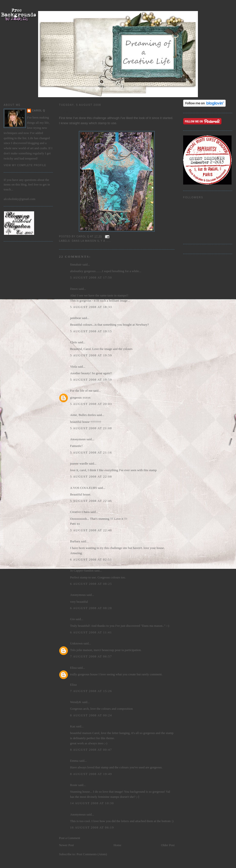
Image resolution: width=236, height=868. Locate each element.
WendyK (76, 702)
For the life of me (81, 391)
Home (118, 845)
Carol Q (39, 111)
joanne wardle (79, 463)
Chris (74, 342)
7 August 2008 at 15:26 (91, 691)
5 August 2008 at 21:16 (91, 452)
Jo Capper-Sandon (82, 570)
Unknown (76, 643)
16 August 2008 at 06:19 (92, 827)
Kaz (73, 726)
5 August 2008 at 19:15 (91, 331)
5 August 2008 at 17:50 (91, 277)
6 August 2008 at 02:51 (91, 559)
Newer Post (66, 845)
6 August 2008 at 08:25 (91, 584)
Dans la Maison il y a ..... (91, 241)
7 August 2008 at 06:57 (91, 656)
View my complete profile (25, 165)
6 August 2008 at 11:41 (91, 632)
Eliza (73, 668)
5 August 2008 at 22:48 (91, 530)
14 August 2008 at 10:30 (92, 803)
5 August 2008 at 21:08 (91, 428)
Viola (74, 367)
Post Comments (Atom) (92, 854)
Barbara (75, 541)
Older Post (168, 845)
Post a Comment (70, 838)
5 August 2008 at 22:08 (91, 476)
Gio (73, 619)
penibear (76, 318)
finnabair (76, 264)
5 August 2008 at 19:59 (91, 355)
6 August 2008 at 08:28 (91, 608)
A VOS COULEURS (84, 488)
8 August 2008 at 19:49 (91, 774)
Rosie (74, 785)
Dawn (74, 289)
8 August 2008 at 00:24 (91, 715)
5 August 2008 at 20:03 (91, 404)
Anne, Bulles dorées (83, 415)
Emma (74, 761)
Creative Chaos (80, 512)
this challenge (97, 118)
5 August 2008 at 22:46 (91, 501)
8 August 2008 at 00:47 (91, 750)
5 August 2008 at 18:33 (91, 307)
